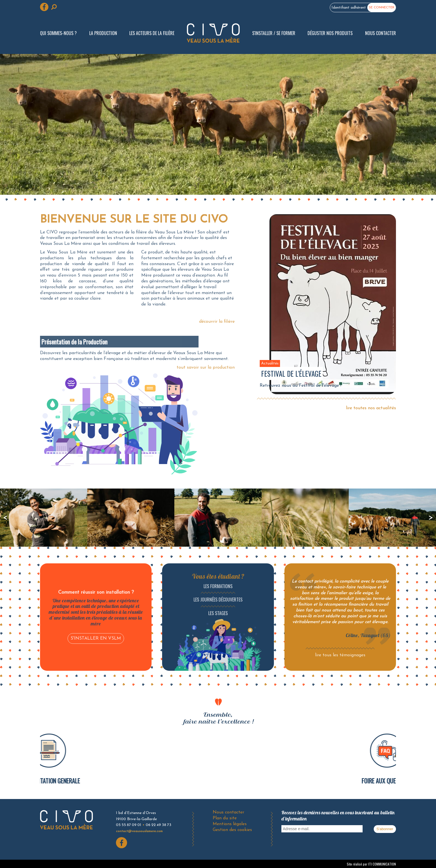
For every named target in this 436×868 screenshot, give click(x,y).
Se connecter (381, 8)
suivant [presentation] (431, 518)
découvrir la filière (217, 322)
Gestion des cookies (232, 830)
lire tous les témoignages (340, 655)
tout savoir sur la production (206, 368)
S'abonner (385, 829)
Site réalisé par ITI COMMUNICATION (371, 864)
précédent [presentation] (5, 518)
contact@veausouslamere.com (139, 831)
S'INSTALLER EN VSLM (96, 638)
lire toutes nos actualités (371, 408)
